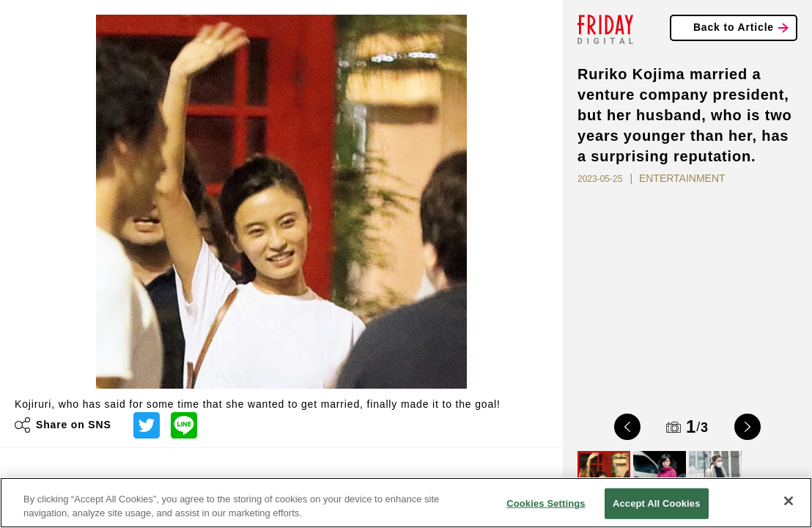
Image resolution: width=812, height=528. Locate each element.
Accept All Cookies (657, 503)
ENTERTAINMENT (682, 178)
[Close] (789, 501)
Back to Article (734, 27)
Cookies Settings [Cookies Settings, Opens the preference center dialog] (546, 503)
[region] (406, 503)
